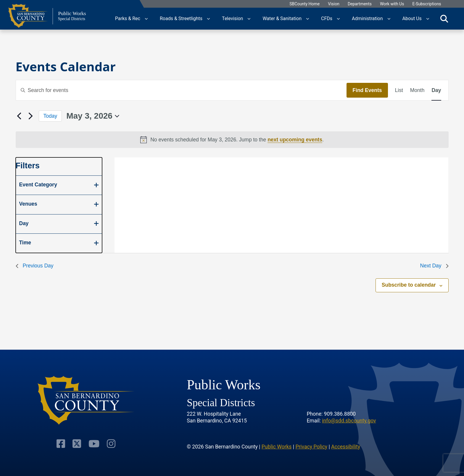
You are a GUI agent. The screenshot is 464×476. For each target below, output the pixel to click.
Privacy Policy (311, 446)
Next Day (434, 266)
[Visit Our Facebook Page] (62, 443)
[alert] (232, 140)
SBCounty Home (304, 4)
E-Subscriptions (427, 4)
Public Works (277, 446)
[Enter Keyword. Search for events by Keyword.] (181, 90)
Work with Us (392, 4)
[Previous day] (19, 116)
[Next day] (31, 116)
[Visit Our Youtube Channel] (94, 443)
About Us (412, 18)
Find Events (367, 90)
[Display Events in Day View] (436, 90)
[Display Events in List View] (399, 90)
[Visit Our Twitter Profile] (77, 443)
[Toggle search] (444, 19)
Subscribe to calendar (409, 285)
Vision (334, 4)
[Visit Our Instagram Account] (110, 443)
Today (50, 116)
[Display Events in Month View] (417, 90)
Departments (360, 4)
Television (232, 18)
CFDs (327, 18)
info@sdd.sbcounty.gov (349, 420)
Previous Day (35, 266)
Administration (367, 18)
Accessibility (346, 446)
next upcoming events (295, 140)
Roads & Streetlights (181, 18)
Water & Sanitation (282, 18)
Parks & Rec (128, 18)
